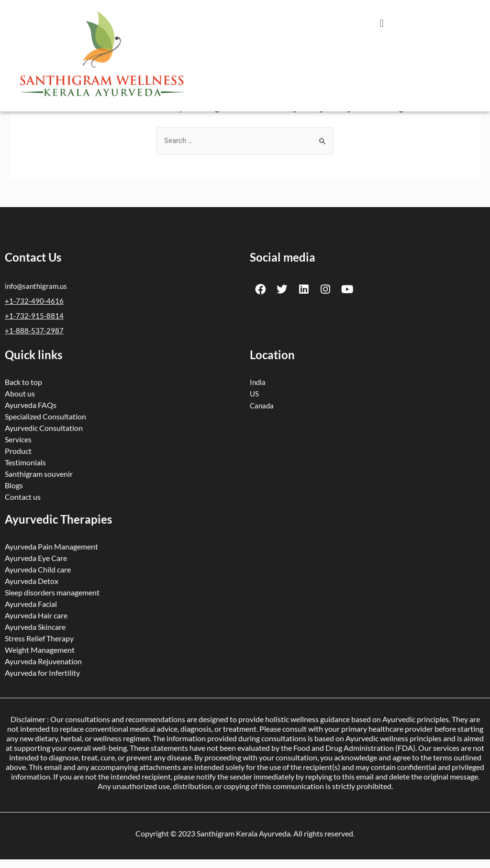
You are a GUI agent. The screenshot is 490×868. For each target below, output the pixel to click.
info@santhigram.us (36, 286)
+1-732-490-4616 (34, 301)
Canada (262, 404)
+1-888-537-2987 (34, 330)
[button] (382, 23)
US (254, 392)
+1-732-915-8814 (34, 315)
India (258, 381)
